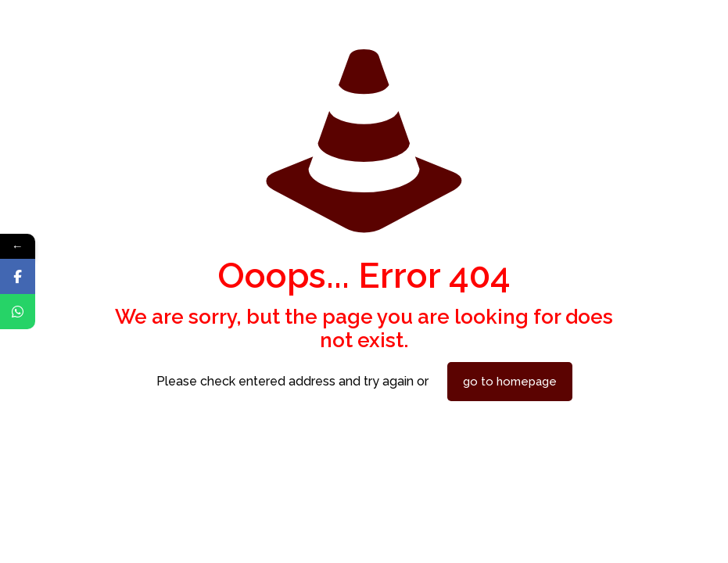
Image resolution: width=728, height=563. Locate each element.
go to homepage (510, 382)
